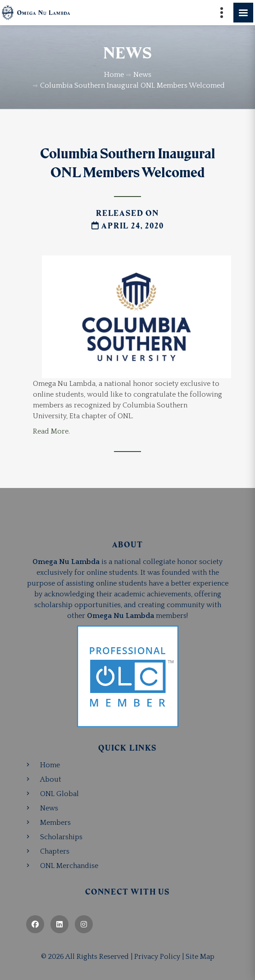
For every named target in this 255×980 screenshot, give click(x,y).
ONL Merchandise (69, 866)
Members (55, 823)
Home (50, 765)
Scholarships (61, 837)
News (49, 808)
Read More (51, 431)
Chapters (55, 851)
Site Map (200, 957)
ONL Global (59, 794)
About (51, 779)
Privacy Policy (157, 957)
